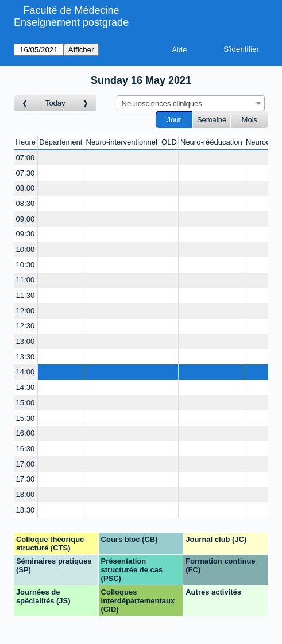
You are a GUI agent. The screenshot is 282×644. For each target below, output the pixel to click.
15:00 (26, 403)
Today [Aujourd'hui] (55, 103)
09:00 (26, 219)
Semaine (212, 120)
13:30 (26, 357)
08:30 (26, 203)
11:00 (26, 280)
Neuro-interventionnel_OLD (132, 142)
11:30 (26, 295)
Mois (250, 120)
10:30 (26, 265)
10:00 (26, 249)
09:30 (26, 234)
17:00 (26, 464)
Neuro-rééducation (211, 142)
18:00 (26, 494)
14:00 (26, 372)
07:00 (26, 158)
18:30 (26, 510)
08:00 (26, 188)
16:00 (26, 433)
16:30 (26, 449)
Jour (174, 120)
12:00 (26, 311)
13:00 (26, 341)
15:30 (26, 418)
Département (61, 142)
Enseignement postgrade (71, 22)
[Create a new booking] (61, 158)
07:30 (26, 173)
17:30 (26, 479)
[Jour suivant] (86, 103)
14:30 (26, 387)
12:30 (26, 326)
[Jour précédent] (26, 103)
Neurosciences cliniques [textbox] (162, 104)
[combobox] (191, 103)
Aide (179, 50)
